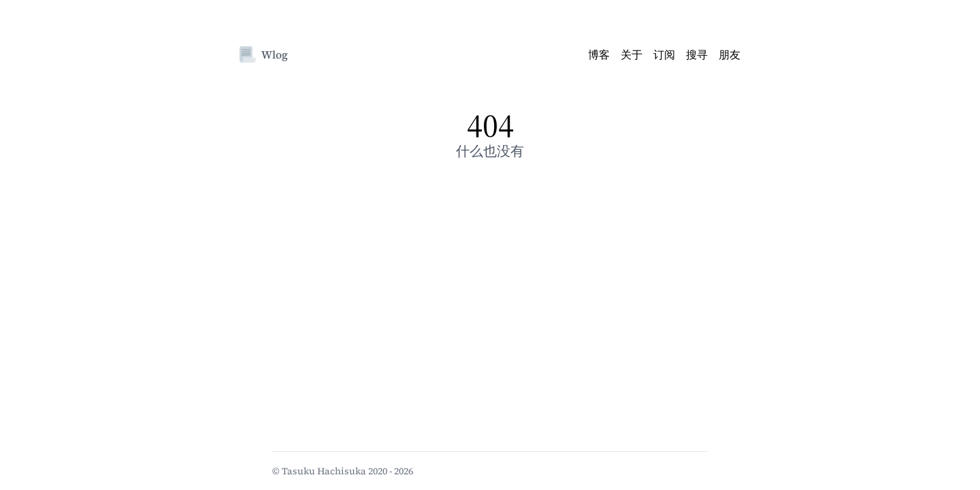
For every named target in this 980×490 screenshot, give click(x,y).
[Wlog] (248, 54)
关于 (632, 54)
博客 (599, 54)
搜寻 (697, 54)
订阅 (664, 54)
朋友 (730, 54)
